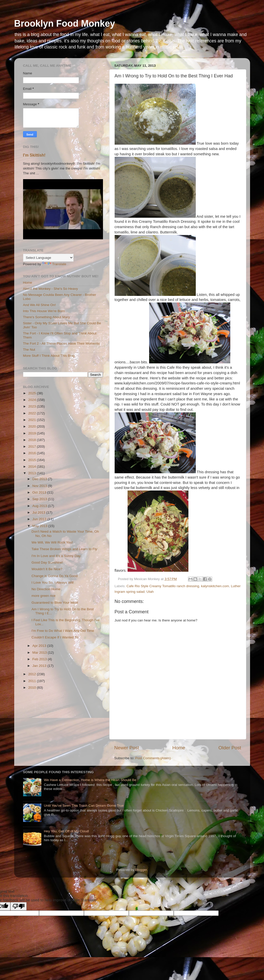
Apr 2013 (40, 646)
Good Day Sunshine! (47, 562)
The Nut (29, 350)
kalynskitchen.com (215, 586)
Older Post (230, 748)
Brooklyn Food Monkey (65, 23)
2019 (32, 433)
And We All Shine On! (40, 305)
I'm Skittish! (34, 155)
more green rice (43, 596)
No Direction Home (46, 589)
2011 (32, 681)
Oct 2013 (40, 492)
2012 (32, 674)
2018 (32, 440)
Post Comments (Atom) (153, 758)
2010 (32, 688)
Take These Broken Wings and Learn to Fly (64, 549)
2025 (32, 393)
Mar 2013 (40, 653)
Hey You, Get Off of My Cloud (66, 831)
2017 (32, 446)
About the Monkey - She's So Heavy (50, 289)
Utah (150, 592)
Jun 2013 (40, 519)
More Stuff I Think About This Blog (49, 356)
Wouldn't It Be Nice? (47, 569)
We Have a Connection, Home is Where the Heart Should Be (90, 780)
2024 (32, 400)
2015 (32, 460)
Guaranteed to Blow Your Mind (55, 603)
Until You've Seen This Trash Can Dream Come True (84, 806)
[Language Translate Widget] (48, 258)
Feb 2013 (40, 659)
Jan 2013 (40, 666)
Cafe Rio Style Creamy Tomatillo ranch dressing (163, 586)
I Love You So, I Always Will (52, 582)
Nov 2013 (40, 486)
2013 (32, 473)
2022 (32, 413)
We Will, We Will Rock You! (52, 542)
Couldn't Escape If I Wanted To (55, 637)
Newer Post (127, 748)
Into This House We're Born (44, 311)
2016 (32, 453)
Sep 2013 (40, 499)
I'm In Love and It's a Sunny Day (56, 556)
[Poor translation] (19, 906)
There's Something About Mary (47, 317)
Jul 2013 (39, 512)
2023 (32, 406)
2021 (32, 420)
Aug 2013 (40, 506)
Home (179, 748)
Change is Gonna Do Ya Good (55, 576)
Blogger (141, 870)
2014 (32, 467)
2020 (32, 426)
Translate (54, 264)
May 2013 (40, 526)
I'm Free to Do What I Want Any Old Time (63, 631)
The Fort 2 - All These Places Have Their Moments (61, 343)
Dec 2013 (40, 479)
